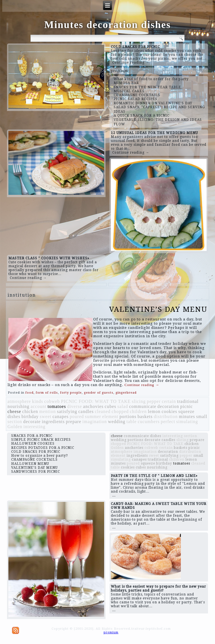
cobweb (52, 401)
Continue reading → (131, 63)
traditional (188, 401)
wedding (117, 422)
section (15, 422)
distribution (166, 416)
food (30, 393)
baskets (145, 416)
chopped (120, 411)
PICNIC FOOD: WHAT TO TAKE (96, 401)
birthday (30, 416)
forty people (71, 393)
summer (93, 416)
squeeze (186, 411)
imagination (94, 422)
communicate (143, 406)
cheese (14, 411)
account (38, 406)
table (132, 422)
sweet (45, 416)
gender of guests (99, 393)
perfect (168, 422)
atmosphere (19, 401)
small (202, 416)
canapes (60, 416)
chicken (30, 411)
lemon (154, 411)
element (110, 416)
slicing (139, 401)
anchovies (93, 406)
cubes (110, 406)
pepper (154, 401)
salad (123, 406)
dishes (14, 416)
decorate (32, 422)
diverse (75, 406)
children (138, 411)
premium (119, 71)
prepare (73, 422)
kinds (38, 401)
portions (128, 416)
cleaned (103, 411)
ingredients (53, 422)
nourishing (18, 406)
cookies (169, 411)
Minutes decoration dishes (107, 25)
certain (169, 401)
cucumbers (149, 422)
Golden (15, 427)
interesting (35, 427)
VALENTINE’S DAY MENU (158, 309)
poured (77, 416)
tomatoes (57, 406)
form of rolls (47, 393)
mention (47, 411)
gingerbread (126, 393)
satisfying (67, 411)
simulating (187, 422)
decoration (168, 406)
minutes (187, 416)
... (114, 495)
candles (86, 411)
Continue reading (142, 385)
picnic (187, 406)
